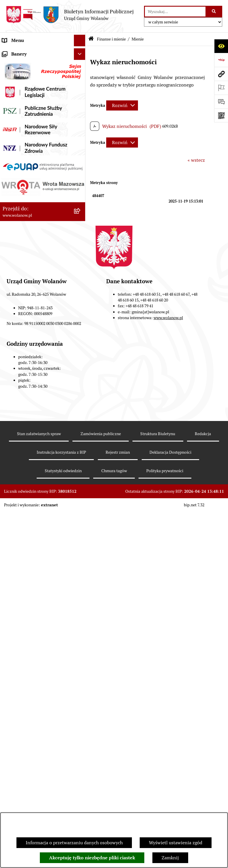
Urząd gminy (15, 98)
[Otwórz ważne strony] (221, 88)
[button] (81, 64)
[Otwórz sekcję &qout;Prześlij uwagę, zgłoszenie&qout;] (221, 102)
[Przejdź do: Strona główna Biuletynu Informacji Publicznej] (91, 39)
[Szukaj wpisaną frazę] (214, 12)
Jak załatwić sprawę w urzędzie (34, 110)
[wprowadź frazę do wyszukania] (175, 12)
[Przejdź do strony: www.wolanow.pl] (221, 74)
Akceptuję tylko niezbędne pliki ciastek (92, 858)
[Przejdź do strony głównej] (70, 15)
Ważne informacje (21, 75)
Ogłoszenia (14, 121)
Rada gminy (14, 87)
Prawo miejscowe (20, 133)
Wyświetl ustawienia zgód (176, 843)
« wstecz (196, 160)
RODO (9, 52)
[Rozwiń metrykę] (122, 105)
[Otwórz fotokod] (221, 115)
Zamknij (170, 858)
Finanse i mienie (20, 145)
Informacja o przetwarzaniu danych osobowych (74, 843)
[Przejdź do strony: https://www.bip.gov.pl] (221, 60)
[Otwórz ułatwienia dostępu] (221, 46)
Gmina (9, 64)
